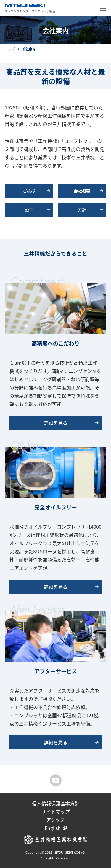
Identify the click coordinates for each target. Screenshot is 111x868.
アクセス (55, 820)
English (53, 828)
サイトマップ (56, 811)
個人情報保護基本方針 (56, 803)
